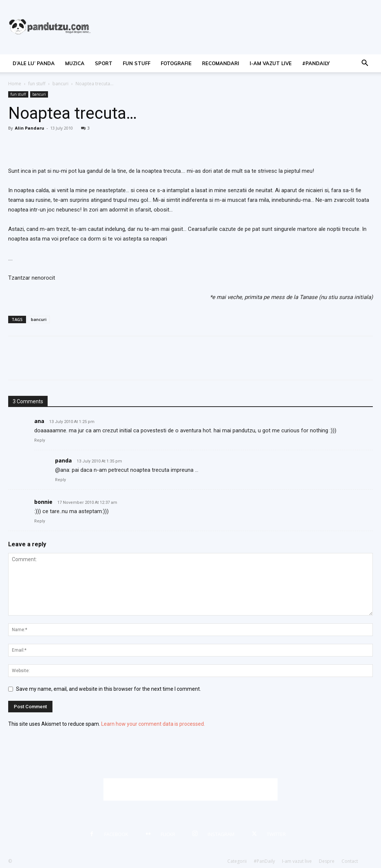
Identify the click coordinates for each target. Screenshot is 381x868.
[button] (365, 64)
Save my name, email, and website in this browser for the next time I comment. (108, 689)
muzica (75, 63)
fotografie (176, 63)
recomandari (221, 63)
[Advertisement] (190, 789)
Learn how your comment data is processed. (153, 724)
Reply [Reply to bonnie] (40, 521)
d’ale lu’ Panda (34, 63)
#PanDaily (316, 63)
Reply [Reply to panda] (60, 480)
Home (15, 84)
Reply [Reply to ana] (40, 440)
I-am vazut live (271, 63)
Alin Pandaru (30, 128)
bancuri (60, 84)
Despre (327, 861)
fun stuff (137, 63)
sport (104, 63)
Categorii (237, 861)
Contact (350, 861)
